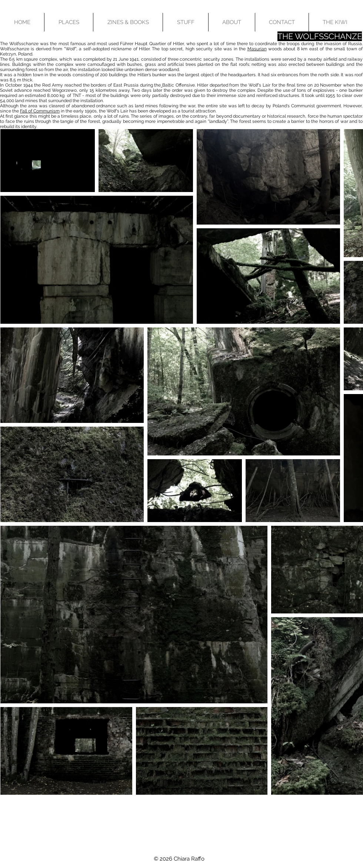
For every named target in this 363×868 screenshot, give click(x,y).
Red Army (53, 85)
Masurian (257, 49)
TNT (77, 95)
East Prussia (126, 85)
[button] (69, 22)
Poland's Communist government (307, 106)
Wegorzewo (64, 90)
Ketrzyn (8, 54)
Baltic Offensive (179, 85)
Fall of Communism (40, 111)
